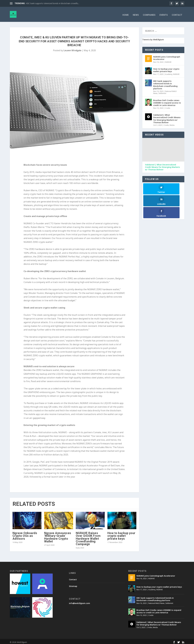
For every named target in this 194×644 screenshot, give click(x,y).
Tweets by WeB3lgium (153, 38)
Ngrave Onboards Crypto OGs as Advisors (25, 534)
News (136, 14)
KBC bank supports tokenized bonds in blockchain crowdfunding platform (165, 83)
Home (126, 14)
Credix (168, 107)
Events (164, 14)
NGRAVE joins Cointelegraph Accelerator (167, 57)
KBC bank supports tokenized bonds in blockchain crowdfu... (53, 3)
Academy (169, 73)
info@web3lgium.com (79, 602)
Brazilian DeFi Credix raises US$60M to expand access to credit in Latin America (167, 101)
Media (172, 124)
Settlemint (162, 92)
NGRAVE (168, 61)
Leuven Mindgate (72, 49)
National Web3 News (156, 602)
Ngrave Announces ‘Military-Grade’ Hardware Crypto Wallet (58, 536)
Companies (149, 14)
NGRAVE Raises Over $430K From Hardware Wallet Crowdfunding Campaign (88, 537)
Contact (177, 14)
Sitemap (73, 585)
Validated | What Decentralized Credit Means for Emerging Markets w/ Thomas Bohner (167, 117)
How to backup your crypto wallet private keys (121, 534)
